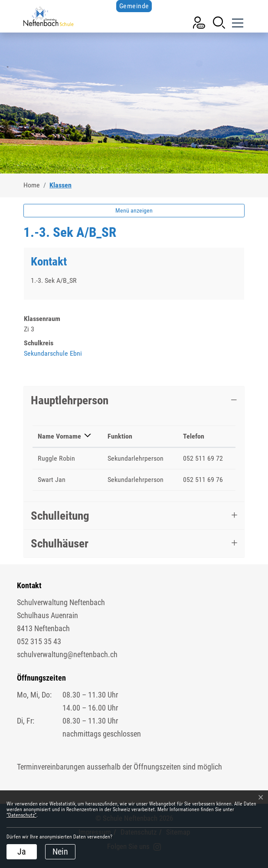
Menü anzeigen (134, 210)
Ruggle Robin (56, 458)
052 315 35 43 (39, 641)
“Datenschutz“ (21, 815)
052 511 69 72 (203, 458)
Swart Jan (52, 480)
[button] (219, 22)
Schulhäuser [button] (60, 544)
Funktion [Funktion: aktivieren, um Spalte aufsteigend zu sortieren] (120, 436)
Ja (22, 852)
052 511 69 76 (203, 480)
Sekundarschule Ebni (53, 353)
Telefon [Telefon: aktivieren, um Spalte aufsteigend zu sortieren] (194, 436)
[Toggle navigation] (237, 22)
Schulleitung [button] (60, 516)
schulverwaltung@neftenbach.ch (67, 654)
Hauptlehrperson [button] (70, 400)
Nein (60, 852)
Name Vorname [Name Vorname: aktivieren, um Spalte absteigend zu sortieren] (59, 436)
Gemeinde (134, 6)
